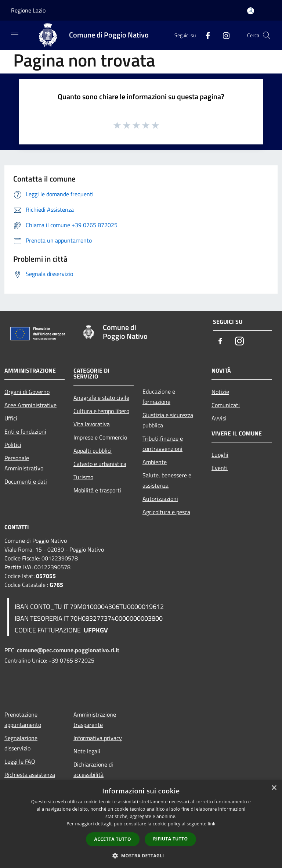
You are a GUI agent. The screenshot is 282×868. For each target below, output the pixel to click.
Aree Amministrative (30, 405)
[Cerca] (267, 35)
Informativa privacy (98, 738)
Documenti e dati (26, 481)
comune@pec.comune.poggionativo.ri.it (68, 650)
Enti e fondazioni (25, 431)
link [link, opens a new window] (212, 824)
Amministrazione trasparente (95, 720)
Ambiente (155, 462)
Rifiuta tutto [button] (171, 839)
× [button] (274, 788)
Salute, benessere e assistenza (167, 480)
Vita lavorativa (92, 424)
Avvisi (219, 418)
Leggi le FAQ (20, 761)
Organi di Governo (27, 392)
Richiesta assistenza (30, 775)
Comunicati (226, 405)
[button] (141, 856)
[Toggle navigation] (15, 35)
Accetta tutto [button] (113, 839)
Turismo (83, 477)
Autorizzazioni (160, 499)
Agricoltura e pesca (166, 512)
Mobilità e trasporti (97, 490)
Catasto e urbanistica (100, 464)
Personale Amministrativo (24, 463)
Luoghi (220, 455)
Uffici (11, 418)
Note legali (87, 751)
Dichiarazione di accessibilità (93, 770)
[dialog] (141, 824)
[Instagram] (223, 35)
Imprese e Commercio (100, 437)
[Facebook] (205, 35)
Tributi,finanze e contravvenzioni (163, 444)
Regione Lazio (28, 10)
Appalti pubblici (93, 451)
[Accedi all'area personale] (251, 11)
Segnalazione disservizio (21, 743)
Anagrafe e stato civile (101, 398)
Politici (13, 445)
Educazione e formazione (159, 397)
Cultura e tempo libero (101, 411)
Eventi (220, 468)
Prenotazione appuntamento (23, 720)
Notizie (220, 392)
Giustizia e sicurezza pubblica (168, 420)
